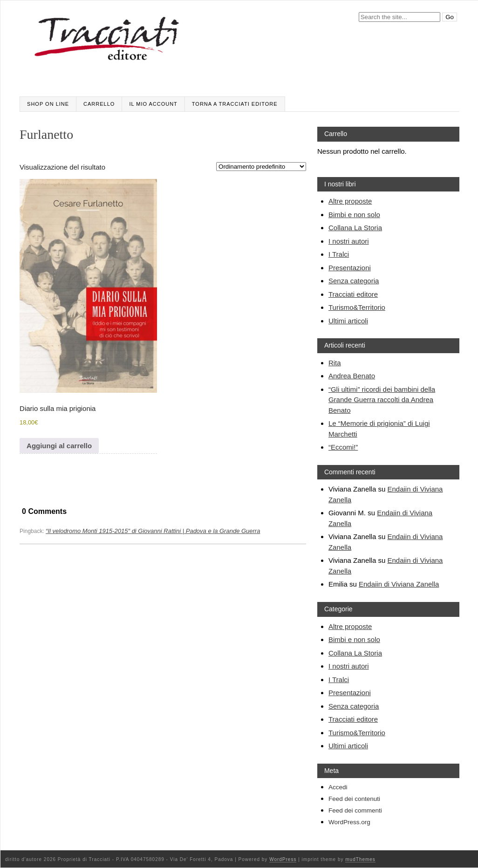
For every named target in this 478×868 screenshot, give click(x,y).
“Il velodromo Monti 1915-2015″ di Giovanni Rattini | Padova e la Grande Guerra (153, 531)
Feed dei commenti (355, 810)
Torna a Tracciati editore (235, 104)
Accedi (338, 787)
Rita (335, 363)
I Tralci (339, 254)
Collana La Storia (355, 228)
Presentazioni (350, 268)
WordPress (283, 859)
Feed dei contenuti (354, 799)
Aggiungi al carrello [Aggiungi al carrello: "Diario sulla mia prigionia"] (59, 446)
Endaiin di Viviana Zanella (399, 584)
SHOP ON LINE (48, 104)
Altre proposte (350, 201)
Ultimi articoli (348, 321)
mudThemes (360, 859)
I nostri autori (349, 241)
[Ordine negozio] (261, 167)
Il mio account (153, 104)
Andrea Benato (352, 376)
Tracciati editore (353, 294)
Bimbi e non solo (354, 215)
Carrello (99, 104)
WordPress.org (349, 822)
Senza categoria (354, 281)
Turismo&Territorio (357, 307)
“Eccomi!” (343, 447)
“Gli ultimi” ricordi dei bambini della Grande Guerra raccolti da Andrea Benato (382, 400)
